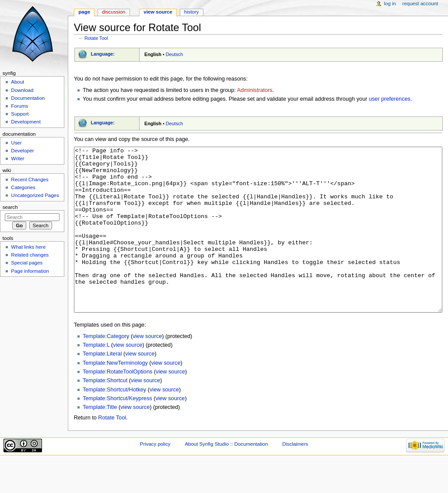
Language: (103, 54)
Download (22, 90)
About (17, 82)
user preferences (390, 99)
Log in (390, 4)
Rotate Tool (96, 38)
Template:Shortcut (105, 413)
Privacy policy (155, 477)
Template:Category (106, 369)
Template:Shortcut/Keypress (117, 431)
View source (158, 12)
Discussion (114, 12)
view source (147, 369)
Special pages (27, 263)
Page (84, 12)
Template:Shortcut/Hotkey (114, 423)
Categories (23, 187)
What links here (28, 247)
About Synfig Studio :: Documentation (226, 477)
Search (10, 207)
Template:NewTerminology (115, 396)
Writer (17, 158)
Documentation (28, 98)
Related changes (30, 255)
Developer (22, 151)
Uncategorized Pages (35, 195)
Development (26, 122)
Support (20, 114)
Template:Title (100, 440)
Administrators (255, 90)
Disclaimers (295, 477)
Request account (420, 4)
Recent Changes (30, 180)
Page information (30, 271)
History (192, 12)
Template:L (96, 378)
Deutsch (175, 54)
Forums (19, 106)
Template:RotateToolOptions (117, 405)
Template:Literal (102, 387)
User (16, 143)
